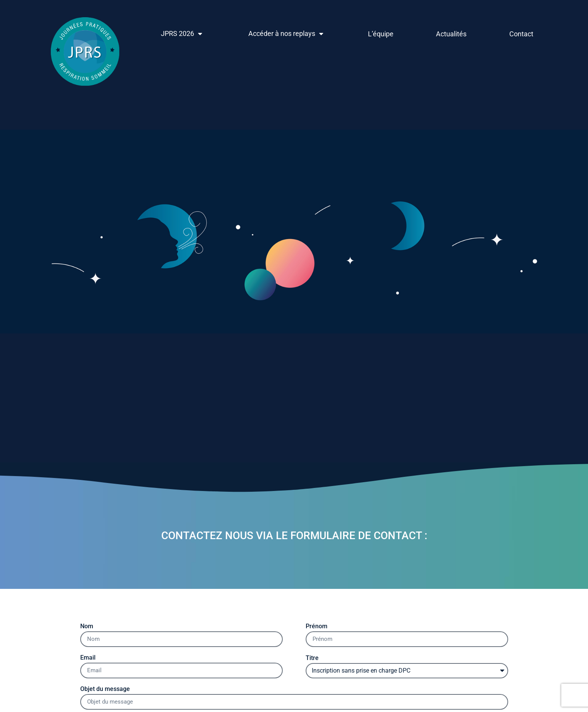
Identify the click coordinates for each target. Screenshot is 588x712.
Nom (87, 627)
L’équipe (381, 34)
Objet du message (105, 689)
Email (88, 658)
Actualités (451, 34)
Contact (521, 34)
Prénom (317, 627)
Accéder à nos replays (286, 34)
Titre (312, 658)
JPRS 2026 (181, 34)
